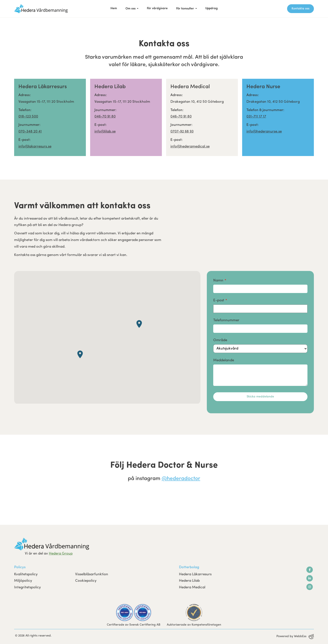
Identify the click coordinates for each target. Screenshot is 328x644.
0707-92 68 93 (182, 132)
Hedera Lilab (189, 581)
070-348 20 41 (30, 132)
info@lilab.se (105, 132)
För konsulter (185, 9)
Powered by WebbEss (295, 637)
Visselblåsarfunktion (92, 574)
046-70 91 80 (105, 117)
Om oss (130, 9)
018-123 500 (28, 117)
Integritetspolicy (28, 587)
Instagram (310, 587)
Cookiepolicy (86, 581)
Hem (114, 8)
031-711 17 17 (256, 117)
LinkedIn (310, 578)
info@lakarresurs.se (35, 146)
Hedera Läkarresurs (195, 574)
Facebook (310, 570)
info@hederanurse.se (264, 132)
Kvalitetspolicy (26, 574)
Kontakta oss (300, 9)
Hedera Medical (192, 587)
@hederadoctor (181, 479)
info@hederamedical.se (190, 146)
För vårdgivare (157, 8)
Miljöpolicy (23, 581)
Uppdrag (212, 8)
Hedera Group (61, 554)
